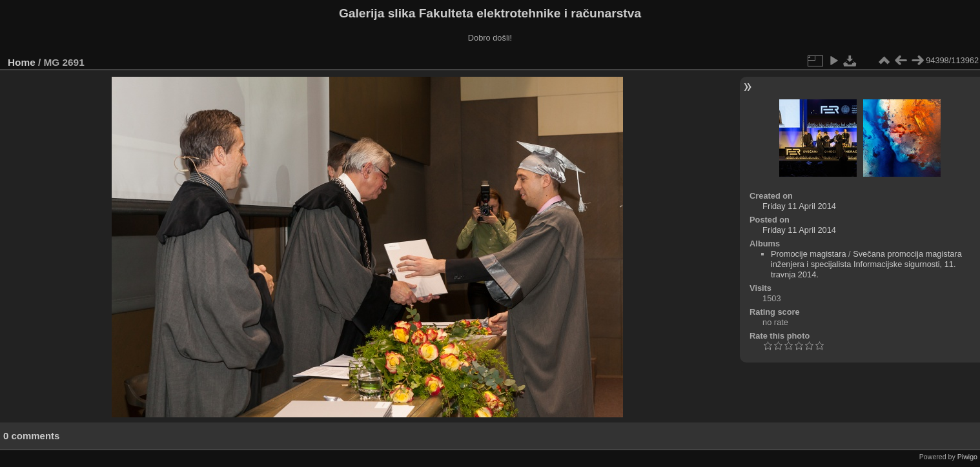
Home (22, 62)
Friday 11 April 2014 (799, 206)
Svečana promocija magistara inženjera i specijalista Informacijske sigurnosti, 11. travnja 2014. (866, 264)
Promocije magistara (809, 254)
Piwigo (967, 457)
